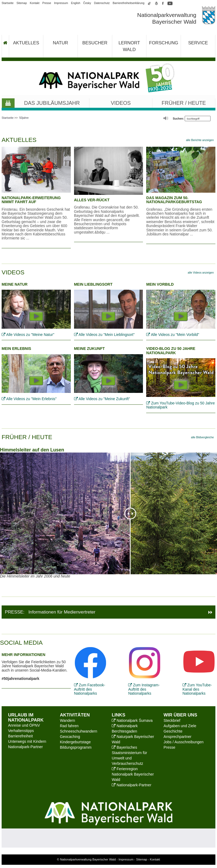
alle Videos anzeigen (201, 272)
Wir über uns (181, 715)
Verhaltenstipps (21, 731)
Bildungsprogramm (76, 747)
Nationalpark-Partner (25, 747)
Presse (47, 3)
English (76, 3)
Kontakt (35, 3)
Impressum (61, 3)
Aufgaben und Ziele (180, 726)
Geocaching (70, 737)
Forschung (164, 43)
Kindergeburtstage (75, 742)
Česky (87, 3)
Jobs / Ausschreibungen (184, 742)
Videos (121, 103)
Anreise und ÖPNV (24, 725)
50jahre (24, 118)
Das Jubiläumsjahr (52, 103)
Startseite (8, 3)
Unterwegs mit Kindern (27, 741)
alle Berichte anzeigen (200, 140)
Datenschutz (102, 3)
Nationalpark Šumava (132, 720)
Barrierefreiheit (20, 736)
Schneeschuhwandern (79, 731)
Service (198, 43)
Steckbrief (172, 720)
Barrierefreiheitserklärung (129, 3)
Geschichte (173, 731)
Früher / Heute (184, 103)
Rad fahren (69, 726)
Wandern (68, 720)
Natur (60, 43)
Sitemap (22, 3)
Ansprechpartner (178, 737)
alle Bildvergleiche (202, 437)
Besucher (95, 43)
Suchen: (178, 119)
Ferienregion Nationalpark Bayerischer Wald (133, 774)
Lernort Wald (129, 46)
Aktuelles (26, 43)
